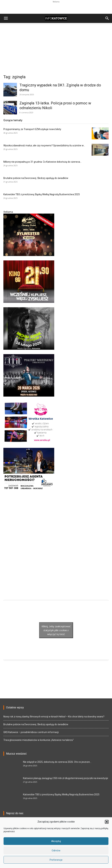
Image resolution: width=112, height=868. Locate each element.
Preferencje (56, 860)
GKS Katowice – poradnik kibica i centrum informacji (31, 732)
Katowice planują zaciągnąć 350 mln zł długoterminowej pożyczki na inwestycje (66, 778)
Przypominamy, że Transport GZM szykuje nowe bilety (32, 129)
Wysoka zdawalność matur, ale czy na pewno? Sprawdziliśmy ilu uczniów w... (44, 145)
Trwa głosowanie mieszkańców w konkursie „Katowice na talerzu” (39, 740)
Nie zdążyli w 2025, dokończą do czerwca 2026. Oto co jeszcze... (57, 762)
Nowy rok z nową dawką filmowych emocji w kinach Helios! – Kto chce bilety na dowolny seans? (54, 717)
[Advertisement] (56, 8)
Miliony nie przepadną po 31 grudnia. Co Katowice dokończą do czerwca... (42, 162)
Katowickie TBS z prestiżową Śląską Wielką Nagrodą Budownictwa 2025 (42, 194)
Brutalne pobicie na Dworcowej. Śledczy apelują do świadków (36, 178)
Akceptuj (56, 841)
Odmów (56, 851)
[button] (107, 822)
